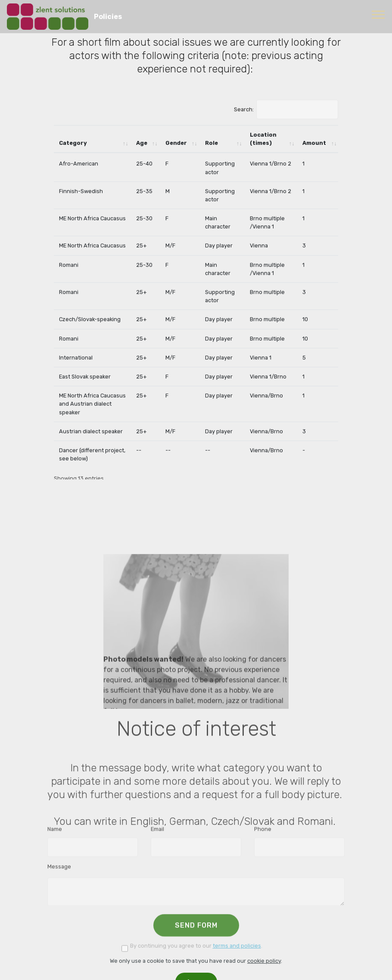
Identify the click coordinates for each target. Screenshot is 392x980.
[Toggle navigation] (378, 14)
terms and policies (237, 948)
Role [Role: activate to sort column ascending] (212, 144)
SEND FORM (196, 931)
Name (55, 831)
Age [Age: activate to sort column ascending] (142, 144)
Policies (108, 17)
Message (59, 869)
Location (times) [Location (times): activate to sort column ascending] (263, 140)
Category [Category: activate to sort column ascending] (73, 144)
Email (157, 831)
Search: (286, 111)
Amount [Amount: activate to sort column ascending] (314, 144)
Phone (263, 831)
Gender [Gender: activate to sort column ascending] (176, 144)
